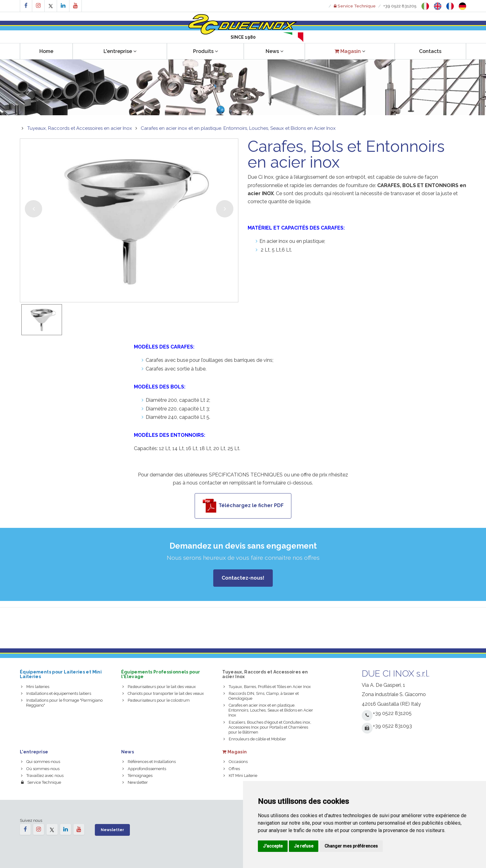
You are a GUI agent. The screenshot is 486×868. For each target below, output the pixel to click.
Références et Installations (149, 762)
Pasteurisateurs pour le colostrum (156, 700)
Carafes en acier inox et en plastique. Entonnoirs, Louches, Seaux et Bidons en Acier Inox (238, 128)
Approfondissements (144, 769)
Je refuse (304, 846)
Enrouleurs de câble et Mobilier (255, 739)
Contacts (430, 51)
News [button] (274, 51)
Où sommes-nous (40, 769)
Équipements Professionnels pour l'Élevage (161, 674)
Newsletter (135, 782)
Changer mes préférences (351, 846)
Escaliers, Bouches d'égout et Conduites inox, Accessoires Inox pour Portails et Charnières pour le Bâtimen (267, 727)
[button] (350, 51)
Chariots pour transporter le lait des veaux (163, 693)
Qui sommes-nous (41, 762)
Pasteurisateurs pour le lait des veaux (159, 687)
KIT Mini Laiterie (240, 776)
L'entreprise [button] (120, 51)
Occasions (236, 762)
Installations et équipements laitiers (56, 693)
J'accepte (273, 846)
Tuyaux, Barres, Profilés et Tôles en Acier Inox (267, 687)
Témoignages (137, 776)
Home (46, 51)
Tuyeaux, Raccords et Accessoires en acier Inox (80, 128)
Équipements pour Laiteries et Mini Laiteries (61, 674)
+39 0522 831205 (400, 6)
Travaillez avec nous (42, 776)
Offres (232, 769)
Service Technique (41, 782)
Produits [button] (205, 51)
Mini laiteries (35, 687)
